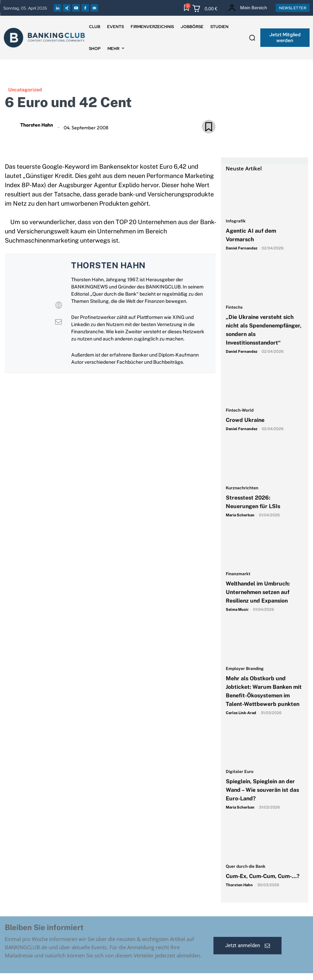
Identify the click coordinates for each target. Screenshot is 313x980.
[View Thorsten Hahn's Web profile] (58, 305)
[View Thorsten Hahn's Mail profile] (58, 322)
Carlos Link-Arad (241, 713)
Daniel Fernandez (242, 248)
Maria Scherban (240, 515)
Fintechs (234, 307)
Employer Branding (245, 669)
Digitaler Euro (240, 772)
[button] (252, 38)
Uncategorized (25, 90)
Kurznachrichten (242, 488)
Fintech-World (240, 410)
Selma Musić (237, 609)
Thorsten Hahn (37, 125)
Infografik (236, 221)
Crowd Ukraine (245, 420)
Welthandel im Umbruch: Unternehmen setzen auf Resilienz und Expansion (258, 592)
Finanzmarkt (238, 574)
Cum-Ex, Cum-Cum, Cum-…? (263, 876)
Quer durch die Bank (246, 867)
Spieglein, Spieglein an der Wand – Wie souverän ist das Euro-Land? (262, 790)
